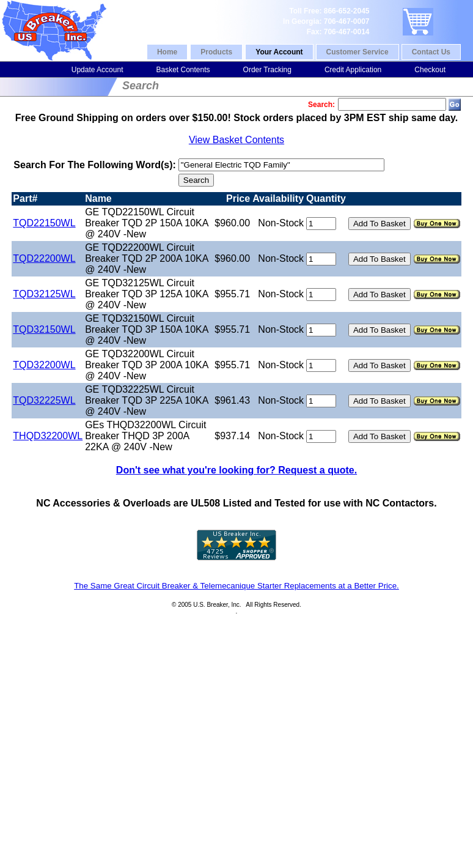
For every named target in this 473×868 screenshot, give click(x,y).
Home (167, 52)
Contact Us (431, 52)
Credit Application (353, 70)
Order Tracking (267, 70)
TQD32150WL (44, 329)
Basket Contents (183, 70)
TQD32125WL (44, 294)
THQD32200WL (48, 436)
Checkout (430, 70)
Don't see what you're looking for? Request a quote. (237, 470)
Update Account (97, 70)
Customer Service (358, 52)
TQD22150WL (44, 223)
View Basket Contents (237, 140)
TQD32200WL (44, 365)
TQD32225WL (44, 400)
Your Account (279, 52)
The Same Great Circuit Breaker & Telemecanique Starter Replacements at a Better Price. (237, 586)
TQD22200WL (44, 258)
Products (216, 52)
